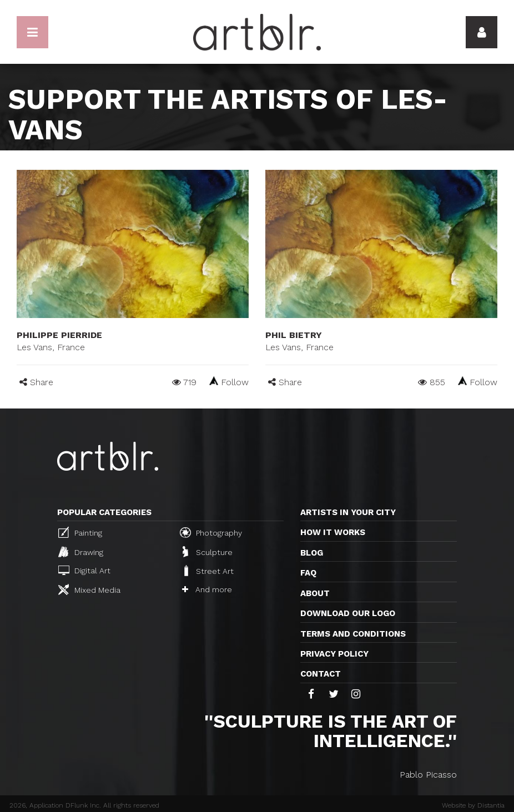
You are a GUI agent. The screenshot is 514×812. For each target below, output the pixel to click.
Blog (312, 553)
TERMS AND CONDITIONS (353, 634)
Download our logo (348, 613)
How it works (333, 532)
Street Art (208, 571)
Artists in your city (348, 512)
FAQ (308, 573)
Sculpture (208, 552)
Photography (211, 532)
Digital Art (84, 570)
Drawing (81, 552)
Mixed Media (89, 589)
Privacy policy (334, 654)
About (315, 593)
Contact (321, 674)
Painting (80, 532)
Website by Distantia (473, 805)
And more (207, 589)
